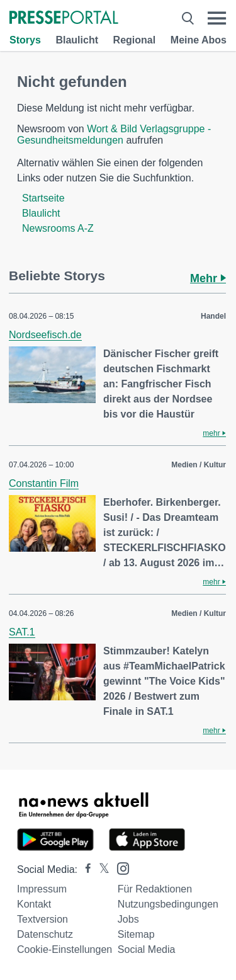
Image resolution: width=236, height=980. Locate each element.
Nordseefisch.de (45, 335)
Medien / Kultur (199, 465)
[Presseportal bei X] (100, 869)
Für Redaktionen (155, 889)
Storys (25, 40)
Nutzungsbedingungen (168, 904)
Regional (135, 40)
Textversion (42, 919)
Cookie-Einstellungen (65, 949)
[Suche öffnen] (188, 18)
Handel (213, 316)
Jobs (128, 919)
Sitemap (136, 934)
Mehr (208, 278)
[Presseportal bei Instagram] (119, 868)
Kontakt (34, 904)
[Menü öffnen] (217, 18)
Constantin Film (44, 483)
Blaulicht (77, 40)
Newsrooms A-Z (58, 228)
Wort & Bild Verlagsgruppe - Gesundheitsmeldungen (114, 134)
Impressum (42, 889)
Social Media (147, 949)
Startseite (43, 198)
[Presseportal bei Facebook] (84, 869)
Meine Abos (199, 40)
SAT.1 (22, 632)
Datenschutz (45, 934)
